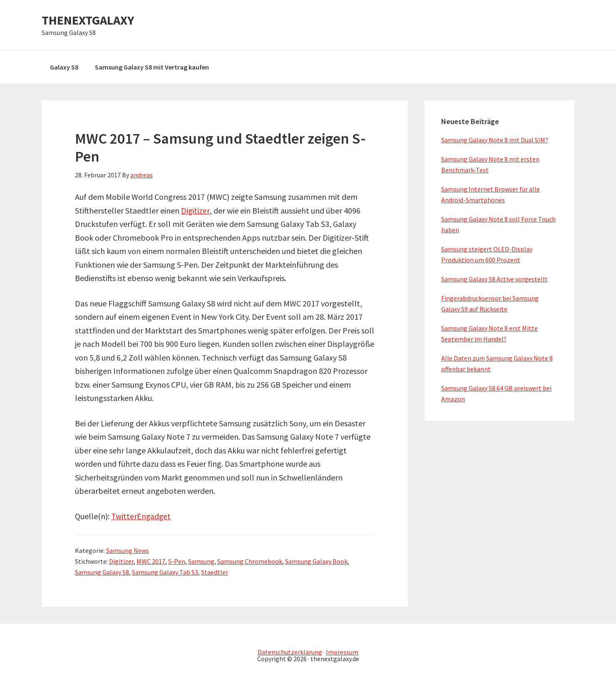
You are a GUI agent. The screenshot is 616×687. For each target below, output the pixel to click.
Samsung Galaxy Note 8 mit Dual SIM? (495, 140)
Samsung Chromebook (250, 561)
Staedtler (215, 572)
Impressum (342, 652)
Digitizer (195, 210)
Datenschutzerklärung (290, 652)
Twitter (124, 516)
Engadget (154, 516)
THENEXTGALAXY (88, 20)
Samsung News (128, 550)
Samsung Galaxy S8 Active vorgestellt (494, 279)
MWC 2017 (151, 561)
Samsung (201, 561)
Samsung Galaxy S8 (102, 572)
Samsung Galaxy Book (316, 561)
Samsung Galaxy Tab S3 (165, 572)
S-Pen (177, 561)
